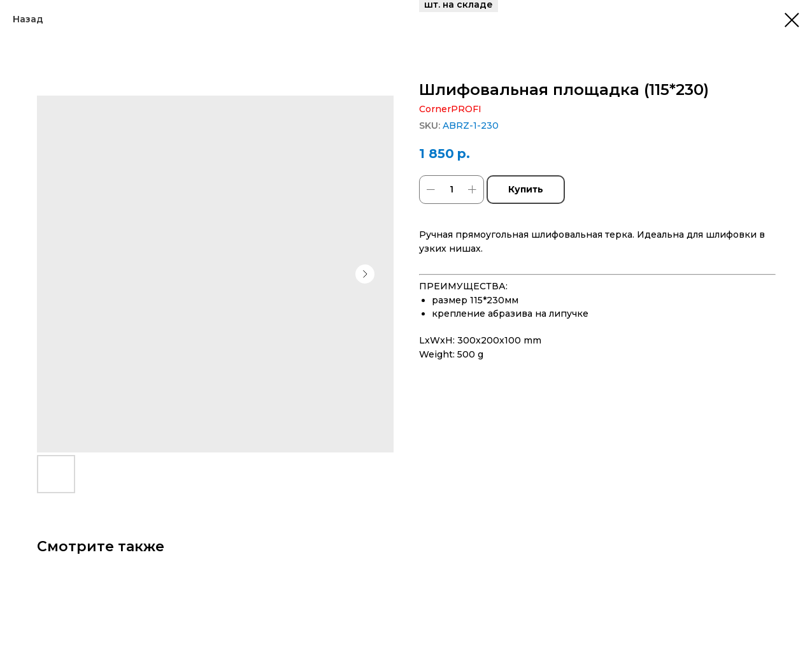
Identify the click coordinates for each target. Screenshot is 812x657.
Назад (28, 19)
